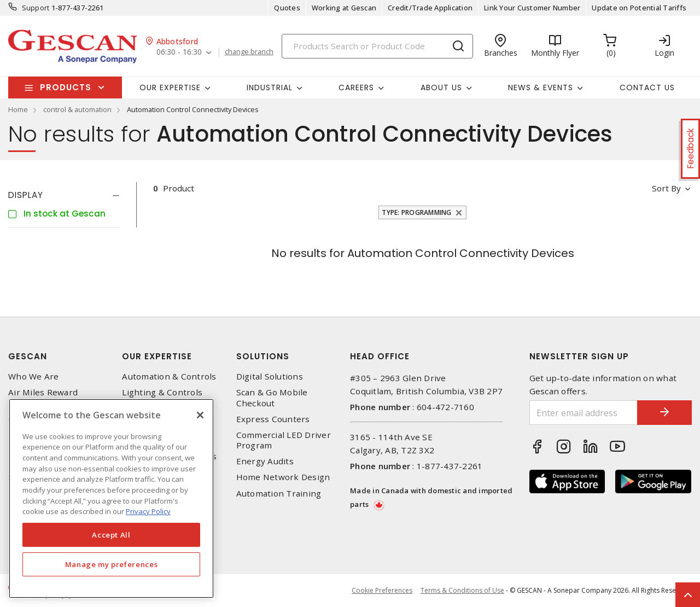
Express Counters (273, 419)
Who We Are (34, 377)
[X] (200, 415)
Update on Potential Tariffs (639, 8)
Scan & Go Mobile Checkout (272, 398)
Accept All (111, 535)
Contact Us (647, 87)
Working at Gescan (344, 8)
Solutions (263, 356)
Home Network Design (283, 477)
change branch (249, 52)
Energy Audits (265, 461)
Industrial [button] (270, 87)
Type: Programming (416, 212)
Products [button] (66, 87)
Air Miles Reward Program (43, 398)
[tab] (64, 195)
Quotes (287, 8)
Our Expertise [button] (170, 87)
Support (36, 8)
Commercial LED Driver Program (284, 440)
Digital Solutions (270, 377)
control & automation (77, 109)
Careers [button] (356, 87)
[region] (111, 498)
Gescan (28, 356)
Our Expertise (157, 356)
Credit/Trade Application (430, 8)
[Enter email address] (584, 413)
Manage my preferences (112, 564)
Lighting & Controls (162, 392)
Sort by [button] (666, 188)
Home (18, 109)
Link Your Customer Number (532, 8)
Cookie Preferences (382, 591)
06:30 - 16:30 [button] (179, 52)
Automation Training (279, 494)
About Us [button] (441, 87)
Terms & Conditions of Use (462, 590)
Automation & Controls (169, 377)
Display (26, 195)
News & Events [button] (541, 87)
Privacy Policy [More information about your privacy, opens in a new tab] (148, 511)
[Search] (377, 46)
